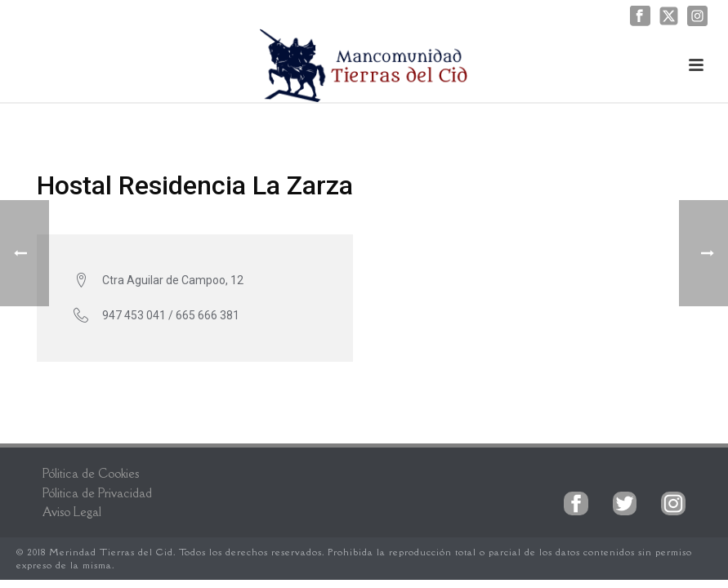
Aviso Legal (72, 512)
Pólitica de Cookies (91, 473)
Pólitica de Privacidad (97, 493)
